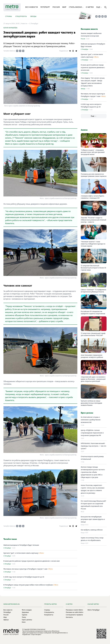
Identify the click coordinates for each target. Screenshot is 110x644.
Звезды (33, 16)
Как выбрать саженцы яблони (92, 530)
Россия (56, 7)
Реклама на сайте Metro (75, 612)
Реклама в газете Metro (74, 610)
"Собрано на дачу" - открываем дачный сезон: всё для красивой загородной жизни (93, 152)
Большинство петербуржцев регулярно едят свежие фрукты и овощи (93, 519)
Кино (24, 622)
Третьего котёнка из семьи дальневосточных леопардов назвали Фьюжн (91, 403)
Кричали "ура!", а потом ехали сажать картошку (21, 553)
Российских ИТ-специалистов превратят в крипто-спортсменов (93, 312)
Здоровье (25, 612)
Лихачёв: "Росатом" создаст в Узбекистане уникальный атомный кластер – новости (93, 220)
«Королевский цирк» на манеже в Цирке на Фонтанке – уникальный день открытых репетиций (93, 379)
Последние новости (89, 29)
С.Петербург (34, 23)
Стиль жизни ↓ (76, 7)
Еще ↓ (99, 7)
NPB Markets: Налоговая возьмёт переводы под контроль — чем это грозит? (93, 446)
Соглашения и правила (74, 615)
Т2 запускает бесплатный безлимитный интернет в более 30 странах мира (93, 268)
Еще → (94, 116)
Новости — (25, 23)
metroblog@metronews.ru (60, 633)
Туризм (24, 615)
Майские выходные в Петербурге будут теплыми (21, 545)
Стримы (8, 16)
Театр (24, 617)
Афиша (6, 620)
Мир (64, 7)
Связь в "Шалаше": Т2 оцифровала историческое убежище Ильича (93, 291)
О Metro (90, 7)
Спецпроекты (21, 16)
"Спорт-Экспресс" (36, 634)
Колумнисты (49, 615)
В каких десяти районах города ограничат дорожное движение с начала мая (32, 561)
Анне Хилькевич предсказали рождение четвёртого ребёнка (92, 356)
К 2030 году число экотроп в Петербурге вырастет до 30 (24, 577)
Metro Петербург (94, 610)
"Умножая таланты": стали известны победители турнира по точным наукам (93, 244)
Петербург (45, 7)
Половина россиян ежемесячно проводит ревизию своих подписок (94, 175)
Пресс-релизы (27, 620)
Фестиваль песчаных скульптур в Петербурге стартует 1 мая (25, 569)
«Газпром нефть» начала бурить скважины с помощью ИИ (92, 197)
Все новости (32, 7)
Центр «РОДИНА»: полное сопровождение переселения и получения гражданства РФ (92, 433)
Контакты (69, 617)
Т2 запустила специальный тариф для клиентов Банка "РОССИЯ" (93, 334)
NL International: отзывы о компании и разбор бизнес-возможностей (91, 420)
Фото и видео (27, 610)
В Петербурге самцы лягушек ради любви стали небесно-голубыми (28, 585)
